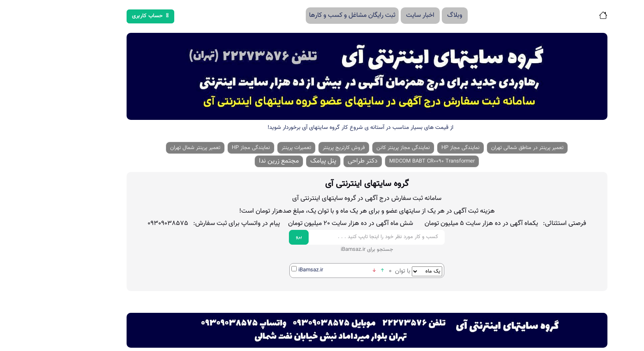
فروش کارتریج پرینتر (299, 148)
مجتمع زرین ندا (234, 161)
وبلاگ (410, 15)
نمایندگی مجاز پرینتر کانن (358, 148)
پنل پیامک (278, 161)
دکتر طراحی (318, 161)
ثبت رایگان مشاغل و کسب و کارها (307, 15)
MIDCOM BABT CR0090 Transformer (387, 161)
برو (254, 237)
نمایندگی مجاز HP (416, 148)
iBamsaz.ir (266, 270)
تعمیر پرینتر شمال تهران (150, 148)
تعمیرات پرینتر (252, 148)
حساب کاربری (105, 16)
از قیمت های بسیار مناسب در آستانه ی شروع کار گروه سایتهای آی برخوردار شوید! (316, 128)
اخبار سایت (375, 15)
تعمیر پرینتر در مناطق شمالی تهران (482, 148)
